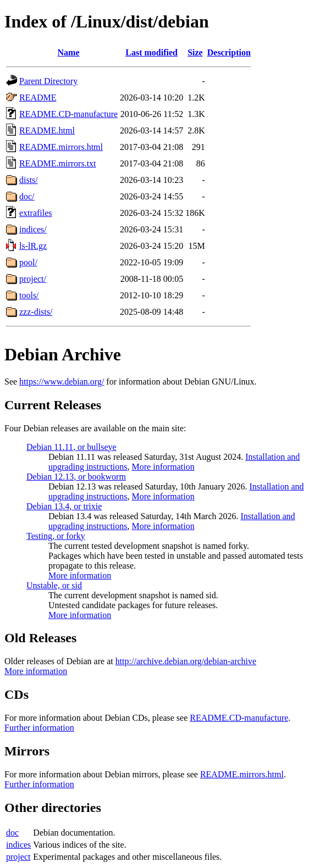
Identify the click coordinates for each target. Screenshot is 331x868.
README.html (47, 130)
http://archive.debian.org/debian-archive (186, 661)
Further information (39, 728)
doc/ (27, 196)
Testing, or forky (56, 536)
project (18, 857)
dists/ (29, 180)
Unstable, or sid (54, 585)
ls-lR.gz (33, 246)
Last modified (151, 52)
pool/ (28, 262)
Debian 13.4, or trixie (64, 506)
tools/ (29, 295)
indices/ (33, 229)
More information (163, 467)
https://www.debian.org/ (62, 382)
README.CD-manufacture (68, 114)
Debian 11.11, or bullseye (71, 447)
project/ (33, 279)
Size (195, 52)
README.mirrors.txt (58, 163)
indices (18, 845)
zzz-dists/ (36, 312)
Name (69, 52)
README (38, 98)
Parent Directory (48, 81)
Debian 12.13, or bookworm (76, 477)
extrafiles (36, 213)
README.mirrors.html (61, 147)
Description (229, 52)
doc (12, 833)
